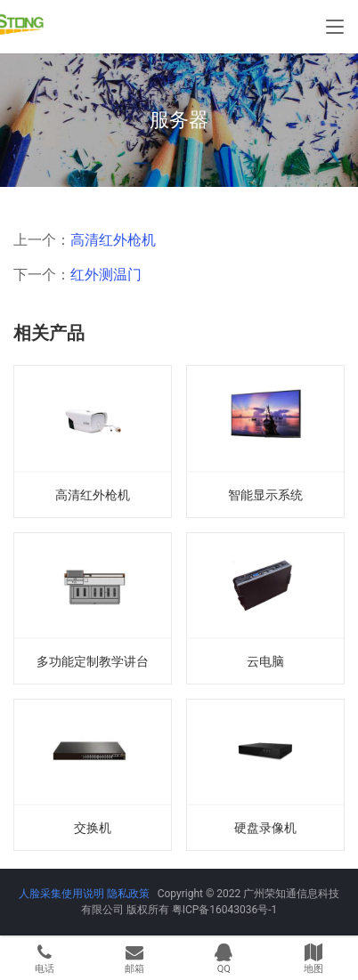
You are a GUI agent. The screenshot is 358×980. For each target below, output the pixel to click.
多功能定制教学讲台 (93, 661)
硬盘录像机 (265, 828)
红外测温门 (106, 275)
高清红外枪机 (113, 240)
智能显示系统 (265, 495)
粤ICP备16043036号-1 (225, 910)
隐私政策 (128, 894)
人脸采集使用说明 (63, 894)
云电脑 (265, 661)
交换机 (93, 828)
